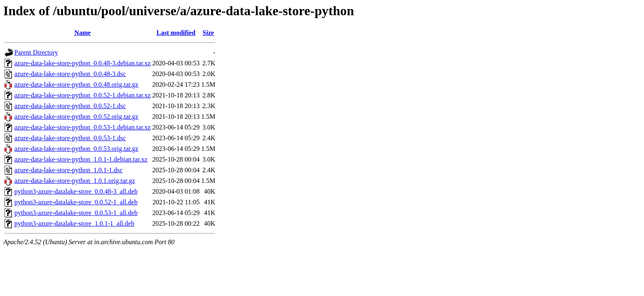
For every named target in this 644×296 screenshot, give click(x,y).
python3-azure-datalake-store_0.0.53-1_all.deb (76, 213)
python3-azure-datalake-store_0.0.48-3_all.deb (76, 191)
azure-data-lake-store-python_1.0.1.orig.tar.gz (75, 181)
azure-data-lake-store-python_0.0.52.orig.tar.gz (76, 117)
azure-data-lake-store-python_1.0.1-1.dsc (68, 170)
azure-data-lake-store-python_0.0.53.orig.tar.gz (76, 149)
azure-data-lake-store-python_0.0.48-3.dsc (70, 74)
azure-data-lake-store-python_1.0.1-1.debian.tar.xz (81, 159)
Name (83, 33)
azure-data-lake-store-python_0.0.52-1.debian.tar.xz (83, 95)
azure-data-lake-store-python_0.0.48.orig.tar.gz (76, 84)
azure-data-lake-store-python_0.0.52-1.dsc (70, 106)
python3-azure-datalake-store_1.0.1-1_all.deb (74, 223)
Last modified (176, 33)
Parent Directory (36, 52)
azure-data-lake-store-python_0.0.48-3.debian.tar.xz (83, 63)
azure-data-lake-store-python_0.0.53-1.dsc (70, 138)
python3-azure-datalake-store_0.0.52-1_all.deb (76, 202)
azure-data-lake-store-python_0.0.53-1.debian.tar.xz (83, 127)
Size (208, 33)
